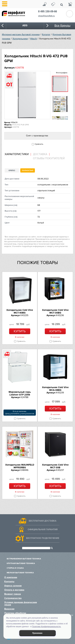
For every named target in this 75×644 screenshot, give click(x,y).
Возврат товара (13, 594)
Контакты (9, 582)
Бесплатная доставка (43, 521)
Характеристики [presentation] (17, 154)
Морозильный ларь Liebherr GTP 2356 (20, 393)
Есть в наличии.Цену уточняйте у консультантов (20, 413)
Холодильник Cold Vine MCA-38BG (55, 389)
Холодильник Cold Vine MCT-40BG (20, 311)
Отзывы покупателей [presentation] (49, 158)
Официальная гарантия (43, 529)
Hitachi (34, 39)
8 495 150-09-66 (48, 11)
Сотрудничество (13, 598)
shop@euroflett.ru (47, 16)
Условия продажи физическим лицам (21, 604)
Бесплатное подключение (43, 538)
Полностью (28, 171)
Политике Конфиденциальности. (47, 627)
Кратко (12, 171)
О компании (11, 577)
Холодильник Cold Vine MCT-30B (55, 466)
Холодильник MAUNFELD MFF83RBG (20, 466)
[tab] (18, 154)
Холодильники (20, 39)
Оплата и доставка (14, 590)
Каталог (46, 34)
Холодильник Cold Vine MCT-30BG (55, 311)
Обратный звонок (70, 14)
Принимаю (37, 633)
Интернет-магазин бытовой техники (21, 34)
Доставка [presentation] (40, 154)
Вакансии (9, 609)
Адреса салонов (13, 586)
